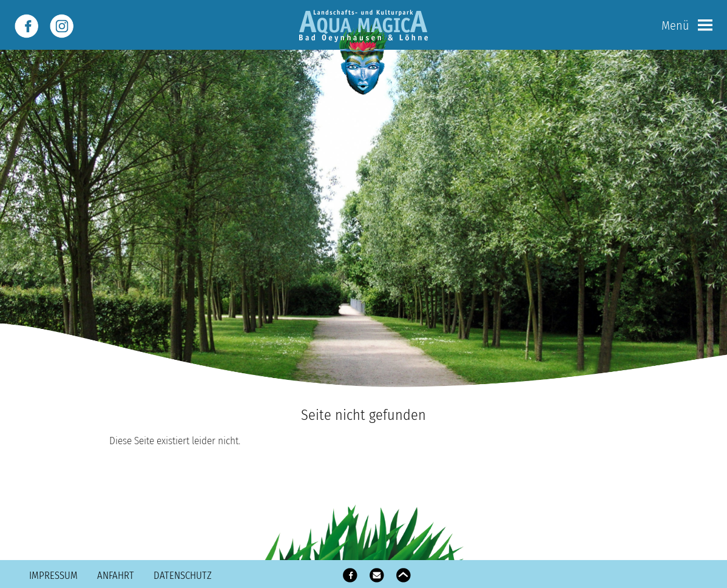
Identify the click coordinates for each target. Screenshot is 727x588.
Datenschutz (183, 575)
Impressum (53, 575)
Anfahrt (116, 575)
